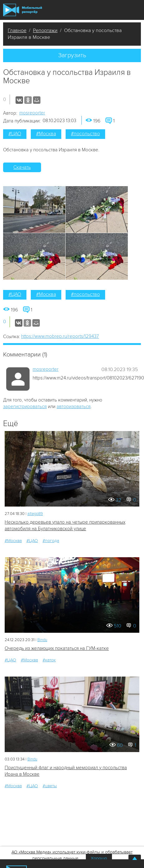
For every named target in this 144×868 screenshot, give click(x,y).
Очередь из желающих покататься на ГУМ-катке (57, 648)
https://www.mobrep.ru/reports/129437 (60, 336)
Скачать (22, 167)
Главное (17, 30)
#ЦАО (15, 134)
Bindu (42, 640)
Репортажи (45, 30)
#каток (49, 660)
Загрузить (72, 55)
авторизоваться (74, 406)
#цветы (50, 786)
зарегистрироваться (25, 406)
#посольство (85, 134)
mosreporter (32, 113)
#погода (51, 541)
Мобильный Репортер (23, 10)
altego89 (35, 514)
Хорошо (99, 858)
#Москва (46, 134)
